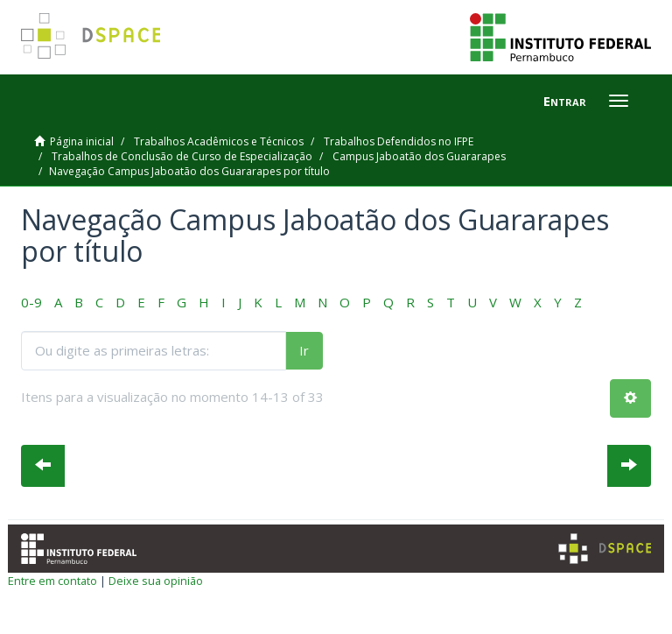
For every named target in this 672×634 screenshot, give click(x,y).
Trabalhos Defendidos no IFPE (399, 141)
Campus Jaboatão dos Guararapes (419, 156)
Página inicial (82, 141)
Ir (304, 350)
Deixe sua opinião (156, 581)
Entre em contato (52, 581)
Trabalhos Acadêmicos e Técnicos (219, 141)
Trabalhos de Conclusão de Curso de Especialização (182, 156)
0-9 (31, 302)
